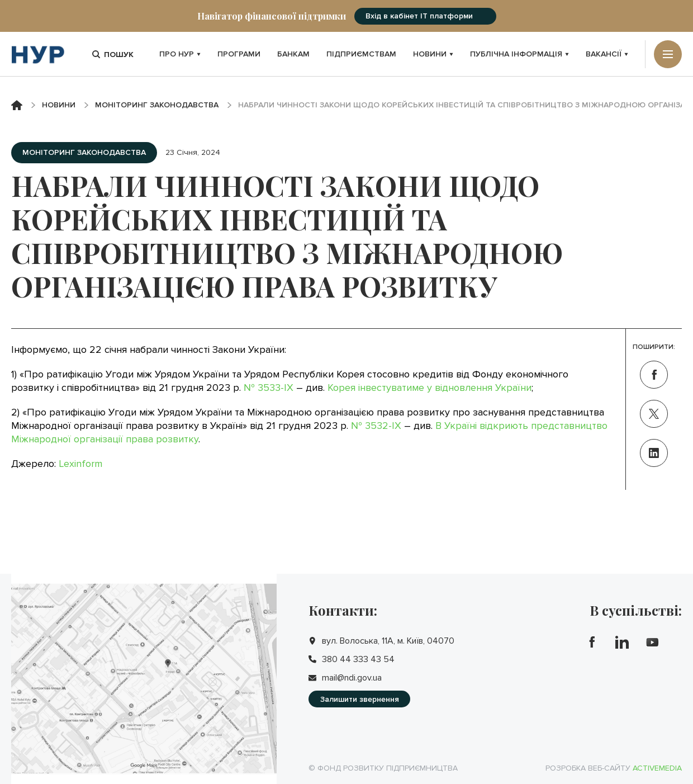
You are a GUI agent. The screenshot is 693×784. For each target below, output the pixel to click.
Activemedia (657, 768)
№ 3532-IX (376, 426)
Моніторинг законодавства (157, 105)
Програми (239, 54)
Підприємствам (361, 54)
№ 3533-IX (269, 388)
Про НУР (180, 54)
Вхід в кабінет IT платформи (419, 16)
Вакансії (607, 54)
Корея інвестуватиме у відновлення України (429, 388)
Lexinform (80, 464)
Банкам (293, 54)
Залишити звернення (360, 699)
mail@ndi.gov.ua (352, 678)
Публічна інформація (519, 54)
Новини (433, 54)
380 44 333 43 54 (358, 659)
